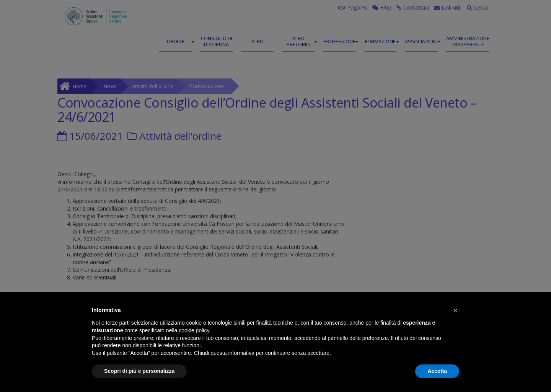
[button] (455, 310)
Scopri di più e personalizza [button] (139, 371)
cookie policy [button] (194, 330)
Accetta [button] (437, 371)
